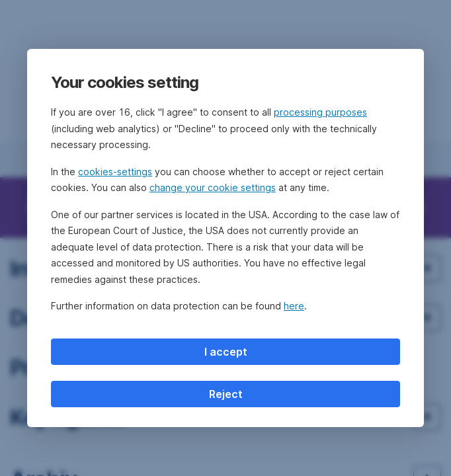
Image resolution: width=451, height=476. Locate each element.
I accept (226, 352)
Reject (226, 394)
